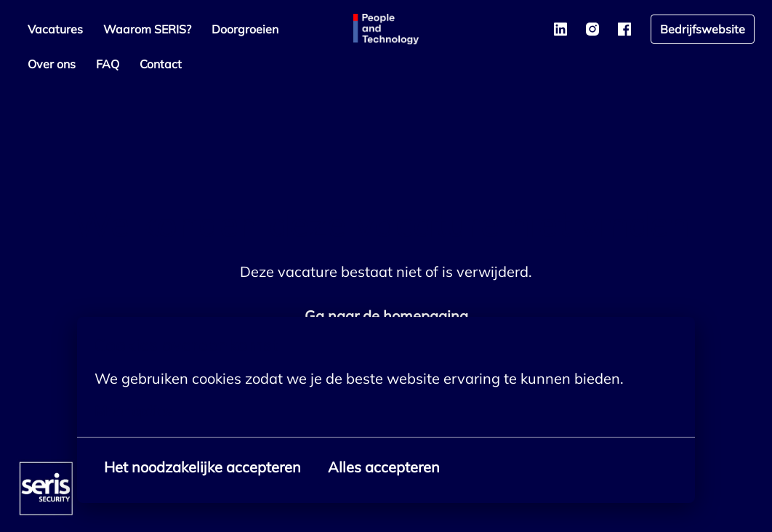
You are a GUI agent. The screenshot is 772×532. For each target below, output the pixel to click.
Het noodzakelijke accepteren (202, 467)
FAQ (108, 64)
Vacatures (55, 29)
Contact (161, 64)
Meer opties (142, 411)
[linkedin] (560, 29)
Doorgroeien (245, 29)
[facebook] (624, 29)
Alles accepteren (384, 467)
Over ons (52, 64)
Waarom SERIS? (147, 29)
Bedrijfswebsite (703, 29)
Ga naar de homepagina (386, 316)
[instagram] (592, 29)
